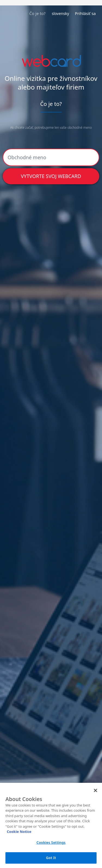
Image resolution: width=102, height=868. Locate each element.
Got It (51, 858)
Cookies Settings (51, 842)
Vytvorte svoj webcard (51, 176)
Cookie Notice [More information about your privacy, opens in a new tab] (19, 832)
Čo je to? (38, 13)
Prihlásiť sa (85, 13)
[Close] (95, 790)
